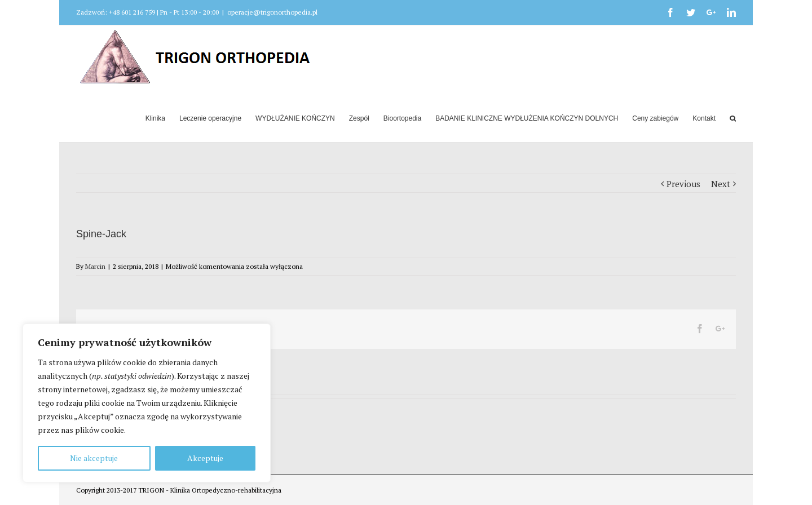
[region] (147, 403)
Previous (683, 184)
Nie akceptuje (94, 458)
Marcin (95, 266)
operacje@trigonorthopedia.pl (272, 12)
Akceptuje (205, 458)
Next (721, 184)
